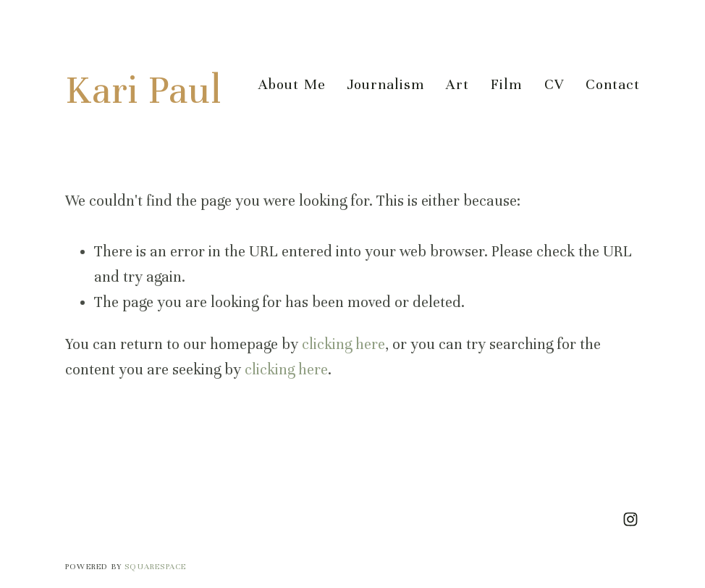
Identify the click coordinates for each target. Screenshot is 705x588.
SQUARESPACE (155, 566)
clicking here (343, 344)
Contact (613, 84)
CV (554, 84)
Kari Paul (143, 90)
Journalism (386, 84)
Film (506, 84)
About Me (292, 84)
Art (457, 84)
